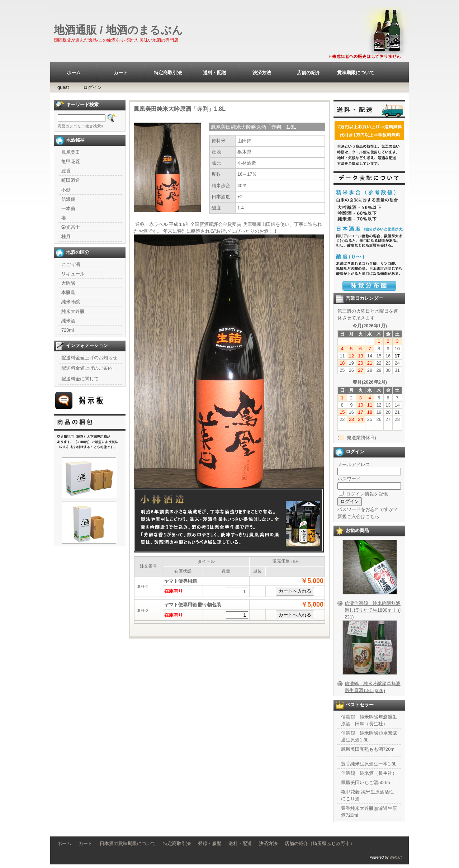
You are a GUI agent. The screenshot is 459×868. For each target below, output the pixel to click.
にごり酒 (71, 264)
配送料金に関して (80, 379)
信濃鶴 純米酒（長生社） (369, 773)
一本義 (68, 208)
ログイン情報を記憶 (363, 494)
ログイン (93, 87)
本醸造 (68, 292)
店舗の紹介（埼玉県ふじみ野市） (320, 843)
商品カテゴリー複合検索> (81, 126)
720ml (68, 330)
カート (121, 73)
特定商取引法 (168, 73)
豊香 (66, 171)
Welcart (396, 857)
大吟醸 (68, 283)
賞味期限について (356, 73)
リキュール (73, 274)
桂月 (66, 236)
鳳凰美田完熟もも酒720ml (368, 749)
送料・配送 (215, 73)
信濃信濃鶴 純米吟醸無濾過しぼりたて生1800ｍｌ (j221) (373, 610)
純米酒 (68, 321)
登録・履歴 (210, 843)
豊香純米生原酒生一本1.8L (369, 764)
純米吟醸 (71, 302)
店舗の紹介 (309, 73)
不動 (66, 190)
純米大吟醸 (73, 311)
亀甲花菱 (71, 162)
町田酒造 (71, 180)
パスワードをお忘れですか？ (368, 509)
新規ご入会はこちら (358, 516)
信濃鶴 (68, 199)
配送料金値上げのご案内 (87, 368)
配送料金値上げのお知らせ (89, 358)
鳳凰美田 (71, 152)
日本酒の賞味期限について (128, 843)
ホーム (74, 73)
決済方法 (262, 73)
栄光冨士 (71, 227)
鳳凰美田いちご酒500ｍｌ (368, 782)
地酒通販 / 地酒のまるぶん (118, 30)
